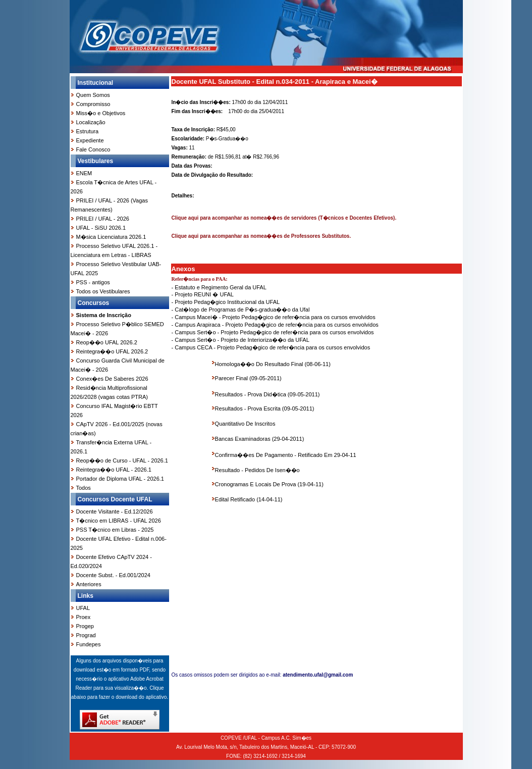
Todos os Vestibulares (103, 291)
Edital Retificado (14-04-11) (249, 499)
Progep (85, 626)
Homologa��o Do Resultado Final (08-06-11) (273, 364)
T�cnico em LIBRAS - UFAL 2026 (119, 521)
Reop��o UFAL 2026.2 (107, 342)
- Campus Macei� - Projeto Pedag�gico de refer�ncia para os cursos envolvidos (274, 317)
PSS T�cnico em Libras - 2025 (115, 530)
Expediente (90, 140)
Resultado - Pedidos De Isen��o (257, 470)
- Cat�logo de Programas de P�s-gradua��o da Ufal (241, 310)
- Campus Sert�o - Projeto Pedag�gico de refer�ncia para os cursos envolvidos (273, 332)
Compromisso (93, 104)
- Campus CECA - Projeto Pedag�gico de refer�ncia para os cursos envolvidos (271, 347)
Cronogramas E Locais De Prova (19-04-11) (269, 484)
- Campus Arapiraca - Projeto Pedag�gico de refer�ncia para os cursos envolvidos (275, 325)
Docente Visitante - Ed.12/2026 (115, 511)
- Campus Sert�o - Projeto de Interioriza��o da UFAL (241, 340)
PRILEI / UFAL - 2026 (103, 219)
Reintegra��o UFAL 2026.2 (112, 351)
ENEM (84, 173)
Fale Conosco (93, 149)
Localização (91, 122)
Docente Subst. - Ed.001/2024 (113, 575)
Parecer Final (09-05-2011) (248, 378)
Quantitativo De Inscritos (245, 424)
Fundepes (89, 644)
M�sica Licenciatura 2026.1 (111, 237)
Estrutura (88, 131)
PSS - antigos (93, 282)
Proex (84, 617)
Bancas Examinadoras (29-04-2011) (260, 439)
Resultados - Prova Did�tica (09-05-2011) (268, 394)
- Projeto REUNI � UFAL (203, 294)
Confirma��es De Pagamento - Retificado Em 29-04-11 (286, 455)
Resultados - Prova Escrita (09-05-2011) (265, 408)
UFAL (83, 608)
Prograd (86, 635)
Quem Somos (93, 95)
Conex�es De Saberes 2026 (112, 379)
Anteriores (89, 584)
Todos (84, 488)
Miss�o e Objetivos (101, 113)
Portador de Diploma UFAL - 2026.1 (120, 479)
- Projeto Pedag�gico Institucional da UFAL (226, 302)
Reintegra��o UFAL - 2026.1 (114, 470)
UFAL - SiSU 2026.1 (101, 228)
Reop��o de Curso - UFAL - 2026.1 (122, 460)
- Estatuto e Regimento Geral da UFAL (219, 287)
